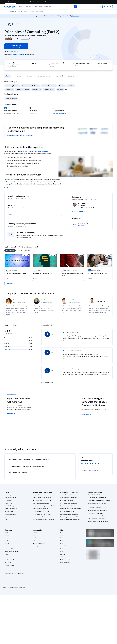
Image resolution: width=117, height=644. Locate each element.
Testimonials (59, 76)
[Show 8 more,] (10, 284)
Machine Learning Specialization (69, 514)
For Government (9, 560)
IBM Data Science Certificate (40, 517)
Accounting (8, 495)
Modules (29, 76)
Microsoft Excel (9, 511)
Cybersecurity (9, 500)
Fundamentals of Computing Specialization (34, 151)
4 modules (12, 63)
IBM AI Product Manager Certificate (42, 514)
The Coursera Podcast (39, 543)
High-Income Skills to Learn (95, 513)
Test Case (62, 86)
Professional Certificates (12, 549)
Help (62, 543)
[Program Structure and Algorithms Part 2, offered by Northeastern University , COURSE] (72, 274)
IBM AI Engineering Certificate (41, 511)
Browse (12, 12)
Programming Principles (12, 86)
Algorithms (60, 89)
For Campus (8, 563)
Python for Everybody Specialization (70, 520)
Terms (62, 538)
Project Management (10, 514)
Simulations (71, 86)
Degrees (7, 554)
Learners (35, 532)
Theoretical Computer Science (30, 86)
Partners (35, 535)
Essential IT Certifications (95, 508)
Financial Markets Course (67, 511)
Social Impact (8, 568)
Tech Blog (35, 546)
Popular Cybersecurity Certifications (98, 522)
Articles (62, 552)
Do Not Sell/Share (65, 563)
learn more (96, 470)
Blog (34, 541)
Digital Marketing (9, 506)
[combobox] (54, 7)
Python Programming (11, 98)
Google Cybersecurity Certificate (42, 498)
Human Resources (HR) (11, 509)
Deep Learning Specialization (68, 506)
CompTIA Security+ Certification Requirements (97, 504)
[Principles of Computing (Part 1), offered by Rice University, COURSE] (17, 273)
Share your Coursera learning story (14, 574)
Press (62, 532)
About (7, 76)
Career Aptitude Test (94, 495)
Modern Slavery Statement (68, 560)
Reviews (71, 76)
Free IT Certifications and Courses (97, 511)
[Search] (75, 7)
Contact (62, 549)
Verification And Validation (49, 86)
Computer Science (22, 12)
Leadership (8, 538)
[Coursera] (10, 7)
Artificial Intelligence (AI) (11, 498)
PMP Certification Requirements (97, 519)
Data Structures (37, 89)
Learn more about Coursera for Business (20, 136)
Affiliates (63, 557)
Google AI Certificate (38, 495)
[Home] (5, 12)
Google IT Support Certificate (41, 503)
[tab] (10, 251)
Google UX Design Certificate (40, 509)
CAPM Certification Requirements (97, 498)
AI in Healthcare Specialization (69, 503)
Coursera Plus (9, 546)
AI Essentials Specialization (68, 495)
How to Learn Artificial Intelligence (97, 516)
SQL (6, 520)
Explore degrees (51, 411)
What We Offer (9, 535)
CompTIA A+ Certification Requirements (99, 500)
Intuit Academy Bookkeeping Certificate (43, 520)
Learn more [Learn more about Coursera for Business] (86, 415)
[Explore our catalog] (21, 7)
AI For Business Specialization (68, 498)
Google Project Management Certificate (43, 506)
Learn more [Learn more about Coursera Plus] (12, 413)
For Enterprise (9, 557)
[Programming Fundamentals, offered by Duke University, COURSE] (100, 273)
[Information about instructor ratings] (83, 199)
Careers (7, 541)
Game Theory (9, 89)
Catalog (7, 543)
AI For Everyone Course (67, 500)
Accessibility (64, 546)
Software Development (37, 12)
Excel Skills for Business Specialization (71, 509)
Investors (63, 535)
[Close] (110, 16)
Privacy (62, 541)
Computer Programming (23, 89)
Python (7, 517)
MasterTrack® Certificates (12, 552)
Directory (63, 554)
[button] (29, 7)
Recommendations (43, 76)
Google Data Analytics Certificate (42, 500)
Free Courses (8, 571)
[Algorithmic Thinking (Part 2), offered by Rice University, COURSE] (45, 273)
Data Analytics (9, 503)
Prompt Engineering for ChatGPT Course (71, 517)
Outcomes (18, 76)
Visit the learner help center (90, 463)
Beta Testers (36, 538)
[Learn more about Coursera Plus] (30, 54)
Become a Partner (10, 565)
